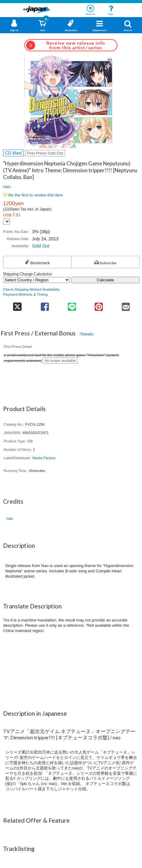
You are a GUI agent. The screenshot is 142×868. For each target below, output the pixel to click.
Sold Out (41, 246)
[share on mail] (126, 305)
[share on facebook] (45, 305)
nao (7, 186)
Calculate (106, 280)
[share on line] (72, 305)
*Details (86, 334)
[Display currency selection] (7, 222)
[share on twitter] (17, 305)
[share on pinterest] (99, 305)
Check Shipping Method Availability (31, 289)
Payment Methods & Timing (25, 294)
